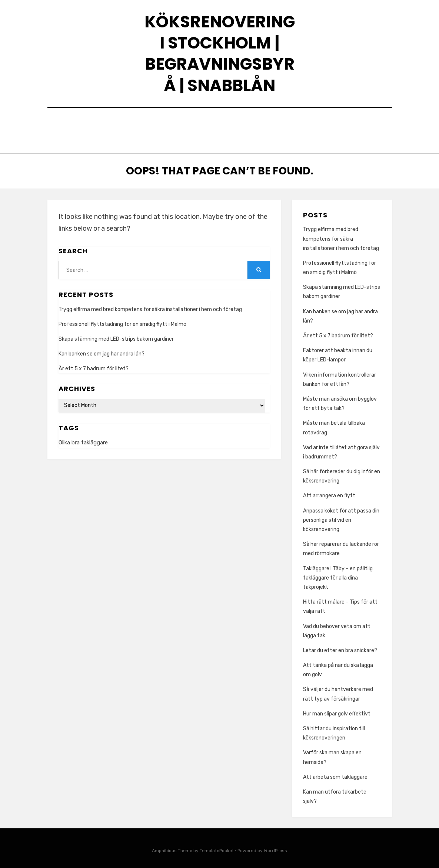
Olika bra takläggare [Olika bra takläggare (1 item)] (83, 439)
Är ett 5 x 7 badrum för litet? (94, 365)
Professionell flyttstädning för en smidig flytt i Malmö (122, 321)
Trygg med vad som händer (134, 134)
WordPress (275, 847)
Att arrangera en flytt (329, 492)
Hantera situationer (316, 134)
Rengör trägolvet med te (311, 124)
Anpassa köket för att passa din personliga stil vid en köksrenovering (341, 516)
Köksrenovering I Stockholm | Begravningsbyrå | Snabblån (220, 54)
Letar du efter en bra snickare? (340, 647)
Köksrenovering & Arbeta (230, 134)
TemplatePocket (217, 847)
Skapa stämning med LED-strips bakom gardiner (116, 335)
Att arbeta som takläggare (336, 773)
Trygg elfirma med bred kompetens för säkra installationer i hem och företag (150, 306)
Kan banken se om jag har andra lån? (102, 350)
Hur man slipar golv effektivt (337, 710)
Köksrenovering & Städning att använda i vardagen (173, 124)
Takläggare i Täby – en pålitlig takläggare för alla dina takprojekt (338, 574)
